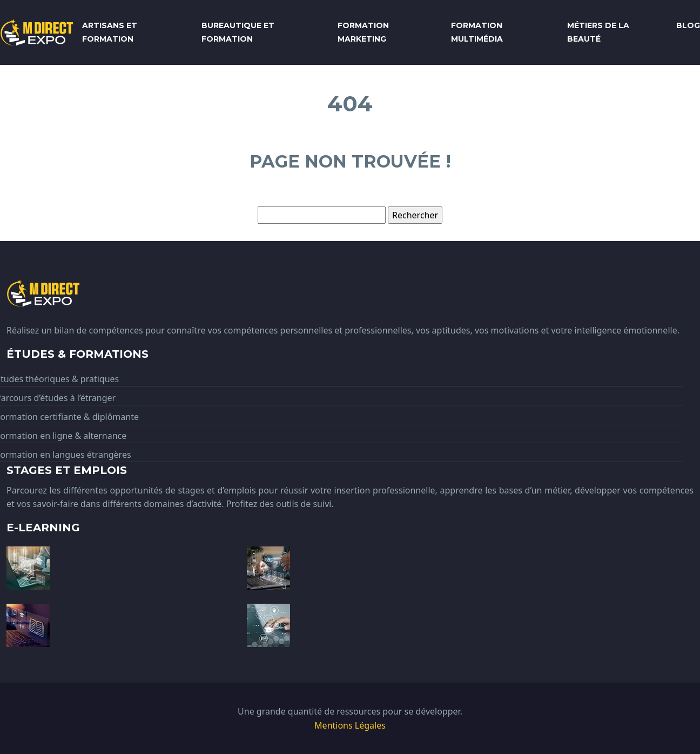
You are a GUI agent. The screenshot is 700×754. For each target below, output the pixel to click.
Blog (688, 25)
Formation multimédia (477, 32)
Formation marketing (363, 32)
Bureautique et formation (238, 32)
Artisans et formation (110, 32)
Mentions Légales (350, 725)
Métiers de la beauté (598, 32)
